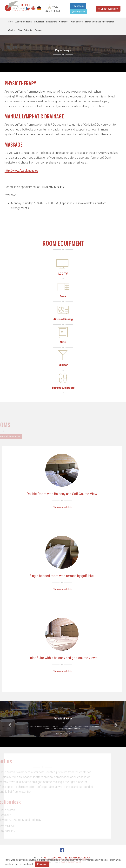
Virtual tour (39, 22)
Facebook (78, 6)
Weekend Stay (15, 30)
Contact (38, 30)
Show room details (62, 507)
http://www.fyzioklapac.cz (21, 171)
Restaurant (51, 22)
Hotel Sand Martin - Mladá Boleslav (66, 858)
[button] (9, 724)
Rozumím (42, 864)
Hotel (11, 22)
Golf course (77, 22)
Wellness (64, 22)
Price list (28, 30)
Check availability (108, 9)
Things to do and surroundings (100, 22)
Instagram (78, 12)
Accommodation (23, 22)
